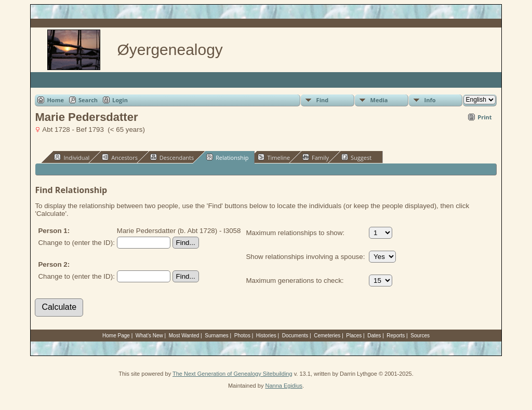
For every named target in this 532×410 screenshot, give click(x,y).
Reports (396, 336)
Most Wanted (184, 336)
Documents (295, 336)
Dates (374, 336)
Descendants (172, 157)
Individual (72, 157)
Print (484, 117)
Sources (420, 336)
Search (88, 100)
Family (316, 157)
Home (55, 100)
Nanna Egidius (284, 386)
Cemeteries (327, 336)
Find (323, 100)
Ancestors (120, 157)
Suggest (356, 157)
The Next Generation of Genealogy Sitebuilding (232, 374)
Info (430, 100)
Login (120, 100)
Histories (266, 336)
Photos (242, 336)
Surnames (217, 336)
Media (379, 100)
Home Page (116, 336)
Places (354, 336)
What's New (149, 336)
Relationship (227, 157)
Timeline (274, 157)
